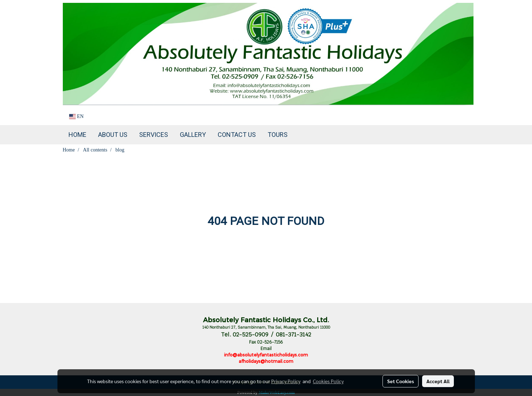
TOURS (278, 135)
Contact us (237, 135)
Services (154, 135)
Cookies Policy (328, 381)
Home (77, 135)
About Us (113, 135)
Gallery (193, 135)
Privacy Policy (286, 381)
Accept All (438, 381)
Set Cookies (401, 381)
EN (77, 116)
